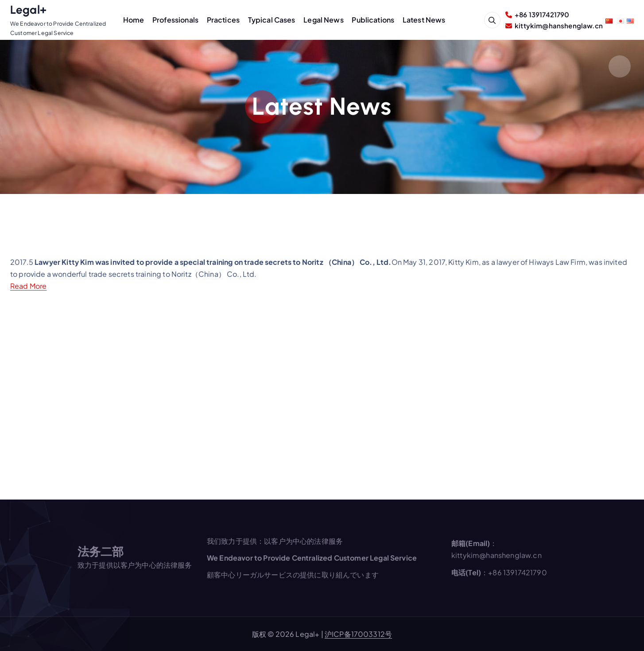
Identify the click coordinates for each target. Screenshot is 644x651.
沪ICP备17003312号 (358, 634)
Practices (223, 20)
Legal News (324, 20)
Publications (373, 20)
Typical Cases (272, 20)
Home (134, 20)
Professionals (175, 20)
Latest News (424, 20)
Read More (28, 286)
